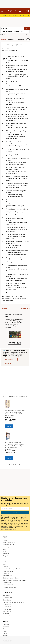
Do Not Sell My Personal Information (15, 580)
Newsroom (6, 554)
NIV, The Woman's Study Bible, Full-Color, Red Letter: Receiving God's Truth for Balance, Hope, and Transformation (14, 445)
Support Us (6, 556)
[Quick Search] (12, 28)
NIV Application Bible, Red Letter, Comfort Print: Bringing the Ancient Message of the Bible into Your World (15, 413)
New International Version (14, 314)
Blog (4, 551)
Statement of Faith (9, 545)
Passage (4, 39)
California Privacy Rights (11, 578)
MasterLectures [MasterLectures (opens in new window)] (8, 616)
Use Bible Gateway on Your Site (12, 569)
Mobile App (6, 547)
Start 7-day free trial (10, 359)
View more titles (15, 465)
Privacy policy (7, 576)
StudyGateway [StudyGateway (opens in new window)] (7, 598)
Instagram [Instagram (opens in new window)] (6, 627)
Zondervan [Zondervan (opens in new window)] (6, 614)
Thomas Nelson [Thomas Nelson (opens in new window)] (8, 609)
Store (5, 549)
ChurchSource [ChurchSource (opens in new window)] (7, 600)
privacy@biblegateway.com (8, 529)
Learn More (8, 363)
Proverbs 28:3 (7, 296)
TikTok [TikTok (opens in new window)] (5, 631)
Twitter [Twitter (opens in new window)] (5, 633)
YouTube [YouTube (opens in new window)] (6, 636)
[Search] (27, 28)
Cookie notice (7, 582)
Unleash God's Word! (15, 344)
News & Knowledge (9, 542)
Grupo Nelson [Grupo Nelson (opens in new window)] (7, 605)
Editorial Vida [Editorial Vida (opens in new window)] (7, 607)
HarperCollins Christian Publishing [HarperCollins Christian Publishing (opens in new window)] (13, 602)
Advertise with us (8, 571)
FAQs (5, 564)
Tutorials (6, 567)
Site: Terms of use (8, 585)
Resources (11, 39)
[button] (28, 11)
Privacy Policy (5, 528)
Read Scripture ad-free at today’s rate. (15, 15)
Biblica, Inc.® (9, 324)
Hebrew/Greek (20, 39)
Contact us (6, 573)
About (5, 540)
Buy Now (9, 426)
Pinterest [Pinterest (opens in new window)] (6, 629)
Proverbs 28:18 (8, 298)
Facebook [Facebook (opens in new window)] (6, 624)
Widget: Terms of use (9, 587)
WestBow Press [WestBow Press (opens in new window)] (8, 611)
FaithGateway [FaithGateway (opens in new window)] (7, 595)
